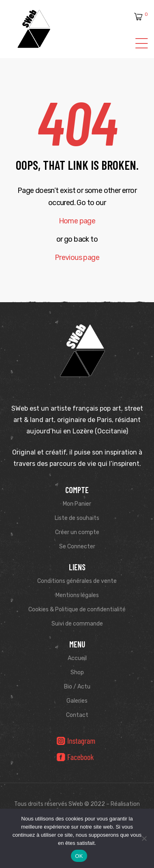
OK (79, 856)
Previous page (77, 258)
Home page (77, 221)
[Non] (144, 838)
